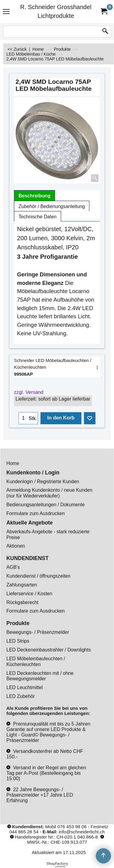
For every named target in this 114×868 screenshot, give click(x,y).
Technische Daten (38, 217)
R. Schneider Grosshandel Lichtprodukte (56, 11)
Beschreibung (35, 196)
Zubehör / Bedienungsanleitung (52, 206)
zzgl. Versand (29, 392)
